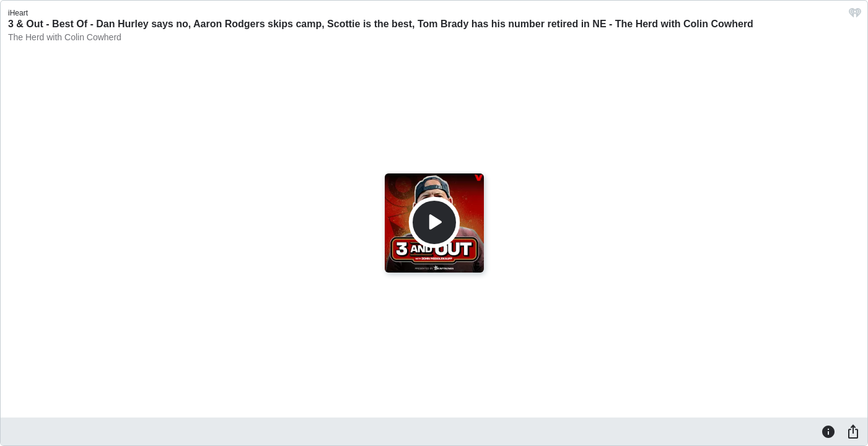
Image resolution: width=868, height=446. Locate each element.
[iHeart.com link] (855, 16)
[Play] (434, 222)
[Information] (828, 431)
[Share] (853, 431)
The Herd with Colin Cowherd (65, 37)
